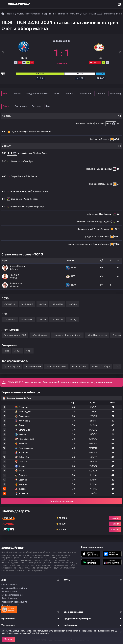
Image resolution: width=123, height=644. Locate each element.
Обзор (10, 106)
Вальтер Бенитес (101, 244)
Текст (69, 106)
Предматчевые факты (53, 94)
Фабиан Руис (27, 161)
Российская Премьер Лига (14, 602)
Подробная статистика (62, 501)
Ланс (6, 351)
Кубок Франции (40, 335)
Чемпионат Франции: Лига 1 (67, 335)
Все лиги (6, 605)
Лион (29, 351)
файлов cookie (42, 633)
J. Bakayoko (92, 214)
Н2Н (77, 94)
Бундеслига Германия (12, 595)
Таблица (96, 94)
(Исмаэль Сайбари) (86, 124)
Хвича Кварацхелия (56, 366)
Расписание (27, 304)
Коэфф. (30, 94)
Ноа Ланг (100, 124)
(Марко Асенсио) (19, 176)
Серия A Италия (9, 585)
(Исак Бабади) (105, 214)
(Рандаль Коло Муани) (21, 192)
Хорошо (8, 639)
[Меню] (3, 4)
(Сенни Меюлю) (18, 207)
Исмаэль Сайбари (85, 222)
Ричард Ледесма (101, 229)
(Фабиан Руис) (40, 153)
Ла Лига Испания (10, 592)
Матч (10, 94)
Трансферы (57, 304)
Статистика (30, 106)
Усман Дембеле (31, 199)
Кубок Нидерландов (97, 335)
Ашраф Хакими (25, 153)
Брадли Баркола (40, 192)
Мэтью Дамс (106, 184)
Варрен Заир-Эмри (35, 207)
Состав (42, 304)
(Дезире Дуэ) (17, 199)
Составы (49, 106)
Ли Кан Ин (32, 176)
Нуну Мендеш (18, 132)
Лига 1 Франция (9, 598)
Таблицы (73, 304)
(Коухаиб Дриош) (104, 169)
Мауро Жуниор (102, 139)
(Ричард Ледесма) (103, 222)
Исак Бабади (103, 237)
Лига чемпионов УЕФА (15, 335)
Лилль (17, 351)
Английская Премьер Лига (14, 588)
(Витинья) (15, 161)
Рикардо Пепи (79, 366)
